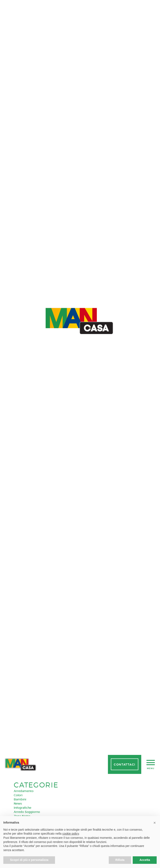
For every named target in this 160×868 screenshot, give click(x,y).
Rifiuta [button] (120, 860)
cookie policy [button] (71, 834)
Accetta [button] (145, 860)
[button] (155, 823)
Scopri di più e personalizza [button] (29, 860)
